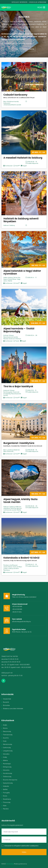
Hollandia (6, 786)
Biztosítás (6, 705)
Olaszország (7, 731)
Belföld (5, 789)
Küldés (24, 852)
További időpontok (33, 163)
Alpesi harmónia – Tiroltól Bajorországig (19, 330)
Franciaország (8, 735)
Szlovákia (6, 754)
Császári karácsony (24, 96)
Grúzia (5, 796)
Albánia (5, 760)
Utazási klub (7, 699)
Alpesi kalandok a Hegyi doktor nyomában (22, 272)
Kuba (5, 805)
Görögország (7, 767)
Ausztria (6, 738)
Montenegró (7, 764)
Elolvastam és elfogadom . (20, 846)
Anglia (5, 725)
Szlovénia (6, 770)
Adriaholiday (10, 864)
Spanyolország (8, 783)
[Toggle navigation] (41, 7)
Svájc (5, 741)
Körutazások (24, 49)
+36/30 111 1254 (17, 612)
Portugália (6, 793)
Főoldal (16, 49)
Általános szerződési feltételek (13, 708)
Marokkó (6, 809)
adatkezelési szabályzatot (30, 846)
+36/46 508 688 (17, 606)
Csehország (7, 747)
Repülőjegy (15, 2)
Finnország (7, 802)
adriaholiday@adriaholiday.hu (21, 621)
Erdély (5, 757)
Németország (7, 744)
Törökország (7, 776)
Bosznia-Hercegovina (10, 780)
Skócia (5, 728)
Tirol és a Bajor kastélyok (18, 386)
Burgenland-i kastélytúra (24, 444)
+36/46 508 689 (17, 609)
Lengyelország (8, 751)
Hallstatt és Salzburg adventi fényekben (21, 220)
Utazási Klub (33, 2)
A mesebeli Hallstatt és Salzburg (23, 158)
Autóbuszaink (42, 2)
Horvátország (7, 773)
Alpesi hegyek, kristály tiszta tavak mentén (20, 501)
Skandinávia (7, 799)
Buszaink (6, 702)
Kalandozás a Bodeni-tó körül (24, 559)
